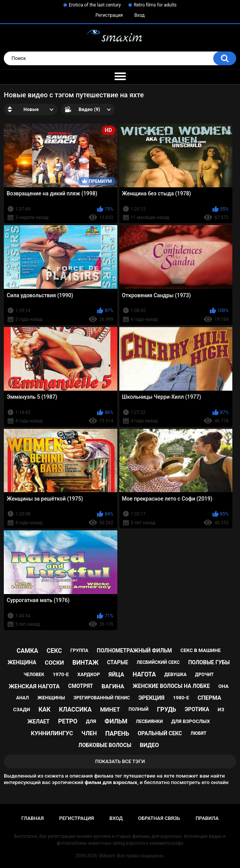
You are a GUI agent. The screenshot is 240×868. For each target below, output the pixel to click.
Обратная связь (159, 818)
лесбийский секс (158, 662)
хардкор (88, 674)
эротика (197, 709)
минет (110, 710)
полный (138, 709)
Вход (139, 15)
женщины (51, 698)
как (45, 709)
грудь (167, 709)
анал (22, 698)
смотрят (80, 686)
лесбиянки (149, 721)
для (91, 721)
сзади (21, 709)
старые (118, 662)
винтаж (85, 663)
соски (54, 663)
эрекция (151, 698)
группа (79, 651)
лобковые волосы (105, 745)
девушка (175, 675)
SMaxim (107, 856)
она (223, 686)
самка (27, 651)
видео (149, 745)
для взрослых (191, 721)
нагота (144, 674)
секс (54, 651)
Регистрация (109, 15)
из (221, 709)
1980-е (181, 698)
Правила (207, 818)
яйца (116, 675)
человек (34, 675)
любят (198, 733)
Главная (33, 818)
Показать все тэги (120, 761)
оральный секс (160, 733)
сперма (209, 698)
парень (117, 734)
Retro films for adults (155, 5)
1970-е (61, 674)
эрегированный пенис (102, 698)
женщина (22, 662)
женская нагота (34, 686)
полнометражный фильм (134, 651)
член (89, 733)
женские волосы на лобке (171, 686)
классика (75, 709)
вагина (113, 686)
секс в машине (201, 650)
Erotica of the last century (95, 5)
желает (39, 721)
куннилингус (52, 733)
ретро (68, 721)
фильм (116, 721)
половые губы (209, 662)
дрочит (204, 675)
